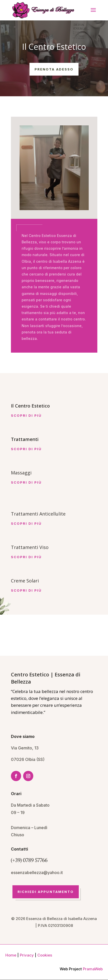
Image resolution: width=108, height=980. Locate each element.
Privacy (27, 955)
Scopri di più (26, 415)
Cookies (45, 955)
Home (11, 955)
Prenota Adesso (54, 69)
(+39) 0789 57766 (29, 860)
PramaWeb (93, 969)
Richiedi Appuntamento (46, 892)
